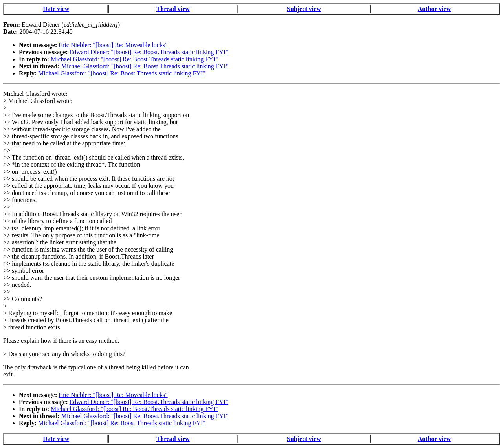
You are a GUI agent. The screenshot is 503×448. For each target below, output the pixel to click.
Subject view (304, 9)
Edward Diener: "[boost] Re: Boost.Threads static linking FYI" (149, 52)
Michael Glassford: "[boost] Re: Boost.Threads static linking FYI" (134, 59)
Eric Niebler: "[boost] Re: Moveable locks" (113, 45)
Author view (434, 9)
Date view (56, 9)
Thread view (173, 9)
